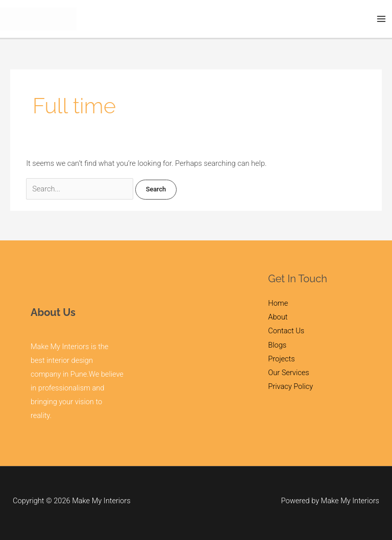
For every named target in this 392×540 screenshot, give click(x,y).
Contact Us (286, 331)
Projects (281, 359)
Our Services (288, 373)
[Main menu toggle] (381, 19)
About (278, 317)
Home (278, 303)
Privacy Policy (290, 386)
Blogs (277, 345)
